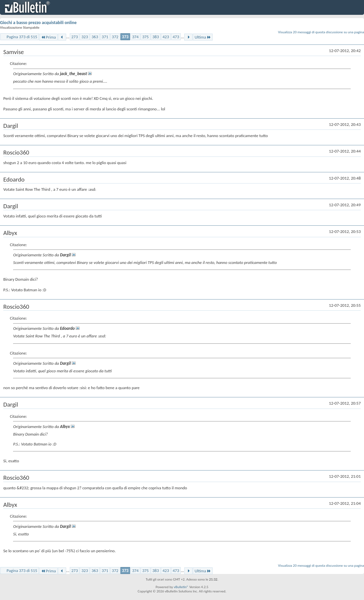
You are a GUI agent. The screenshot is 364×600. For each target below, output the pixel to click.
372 (115, 37)
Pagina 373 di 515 (22, 37)
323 (85, 37)
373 (125, 37)
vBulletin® (181, 587)
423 (166, 37)
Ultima (203, 37)
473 (176, 37)
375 (145, 37)
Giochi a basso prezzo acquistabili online (38, 23)
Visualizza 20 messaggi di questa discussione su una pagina (321, 32)
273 (75, 37)
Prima (48, 37)
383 (156, 37)
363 (95, 37)
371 (105, 37)
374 (135, 37)
